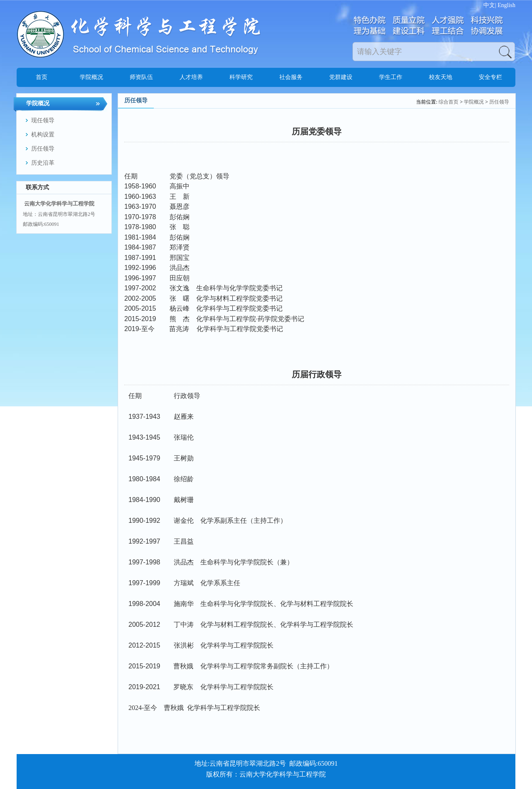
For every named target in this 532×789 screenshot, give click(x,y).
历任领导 (499, 102)
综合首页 (448, 102)
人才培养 (191, 77)
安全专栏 (490, 77)
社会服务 (291, 77)
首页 (42, 77)
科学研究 (241, 77)
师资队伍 (141, 77)
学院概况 (91, 77)
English (506, 5)
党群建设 (341, 77)
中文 (489, 5)
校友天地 (441, 77)
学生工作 (391, 77)
